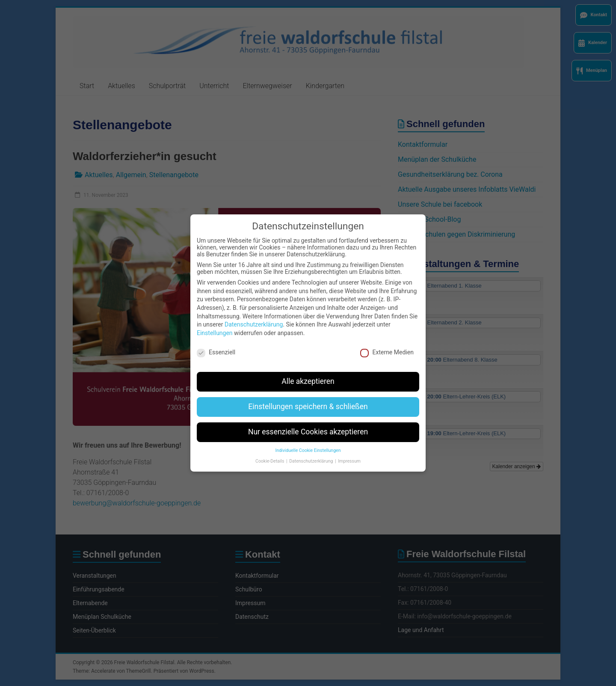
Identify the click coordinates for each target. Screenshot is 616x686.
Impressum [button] (349, 451)
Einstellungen (215, 323)
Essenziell (216, 342)
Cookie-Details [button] (270, 451)
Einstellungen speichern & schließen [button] (308, 396)
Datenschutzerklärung (254, 314)
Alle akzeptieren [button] (308, 371)
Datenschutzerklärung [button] (312, 451)
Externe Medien (387, 342)
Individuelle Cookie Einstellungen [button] (308, 440)
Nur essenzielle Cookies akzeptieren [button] (308, 422)
